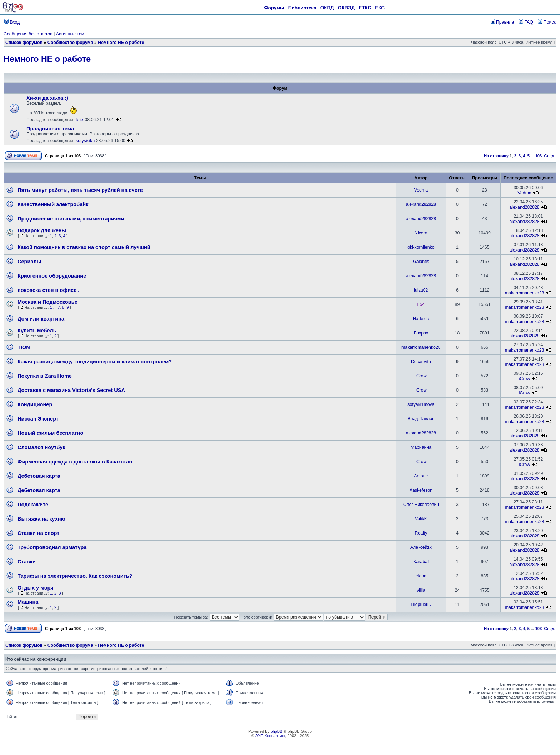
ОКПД (327, 8)
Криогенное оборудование (52, 276)
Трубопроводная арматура (52, 547)
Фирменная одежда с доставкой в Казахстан (75, 462)
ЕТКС (365, 8)
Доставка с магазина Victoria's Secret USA (71, 390)
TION (24, 347)
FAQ (526, 22)
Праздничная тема (50, 129)
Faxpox (421, 333)
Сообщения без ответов (28, 34)
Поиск (547, 22)
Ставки (27, 562)
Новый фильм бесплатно (50, 433)
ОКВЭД (346, 8)
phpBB (276, 731)
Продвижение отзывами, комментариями (71, 219)
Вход (12, 22)
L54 (421, 304)
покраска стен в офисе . (48, 290)
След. (550, 156)
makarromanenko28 (525, 293)
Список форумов (24, 43)
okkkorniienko (421, 247)
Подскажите (33, 505)
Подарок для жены (42, 230)
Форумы (274, 8)
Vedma (421, 190)
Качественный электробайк (53, 204)
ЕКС (380, 8)
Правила (502, 22)
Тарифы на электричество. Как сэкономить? (75, 576)
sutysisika (85, 141)
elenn (421, 576)
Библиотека (302, 8)
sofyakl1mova (421, 404)
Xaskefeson (421, 490)
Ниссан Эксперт (38, 419)
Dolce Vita (421, 362)
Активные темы (72, 34)
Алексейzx (421, 547)
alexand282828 (421, 204)
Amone (421, 476)
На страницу (496, 156)
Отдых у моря (36, 588)
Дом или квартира (41, 319)
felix (80, 120)
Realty (421, 533)
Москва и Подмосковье (47, 302)
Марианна (421, 447)
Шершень (421, 605)
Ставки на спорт (38, 533)
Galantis (421, 262)
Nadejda (421, 319)
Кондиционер (35, 404)
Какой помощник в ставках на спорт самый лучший (84, 247)
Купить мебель (37, 331)
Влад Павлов (421, 419)
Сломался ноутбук (41, 447)
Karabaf (421, 562)
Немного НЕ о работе (121, 43)
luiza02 (421, 290)
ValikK (421, 519)
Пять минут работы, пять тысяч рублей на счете (80, 190)
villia (421, 590)
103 (539, 156)
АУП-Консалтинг (270, 736)
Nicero (421, 233)
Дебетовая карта (39, 476)
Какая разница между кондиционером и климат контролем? (95, 362)
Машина (28, 602)
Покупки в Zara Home (45, 376)
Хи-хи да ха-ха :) (47, 98)
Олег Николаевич (421, 505)
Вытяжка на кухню (41, 519)
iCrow (421, 376)
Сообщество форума (70, 43)
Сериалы (29, 262)
